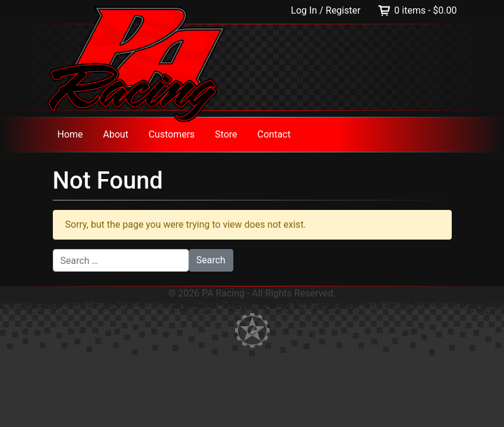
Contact (274, 134)
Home (70, 134)
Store (226, 134)
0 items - (425, 10)
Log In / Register (327, 10)
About (116, 134)
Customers (172, 134)
